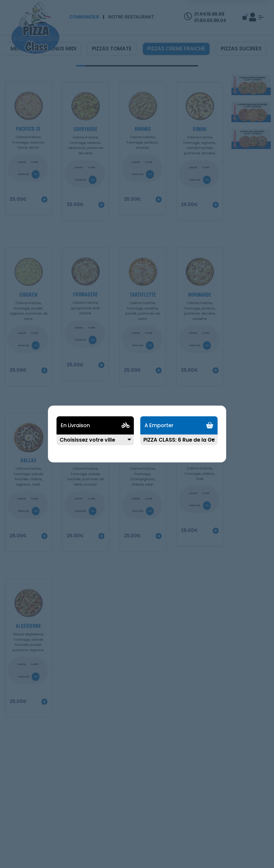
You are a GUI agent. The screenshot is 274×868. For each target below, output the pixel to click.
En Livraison (75, 425)
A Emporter (159, 425)
